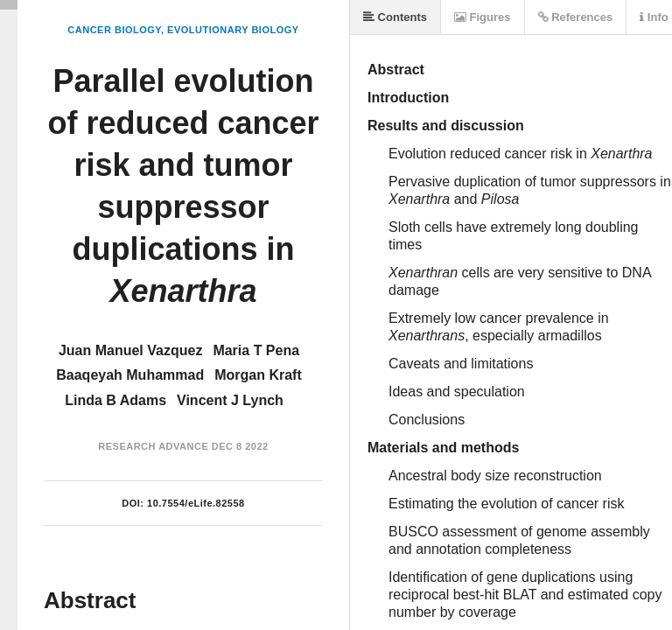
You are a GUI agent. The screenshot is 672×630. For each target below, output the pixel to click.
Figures (483, 17)
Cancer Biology (114, 30)
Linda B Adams (115, 400)
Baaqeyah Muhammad (130, 375)
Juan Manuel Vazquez (130, 350)
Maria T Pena (256, 350)
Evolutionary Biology (233, 30)
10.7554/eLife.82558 (196, 503)
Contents (395, 17)
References (576, 17)
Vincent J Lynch (230, 400)
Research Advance (153, 446)
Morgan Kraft (258, 375)
